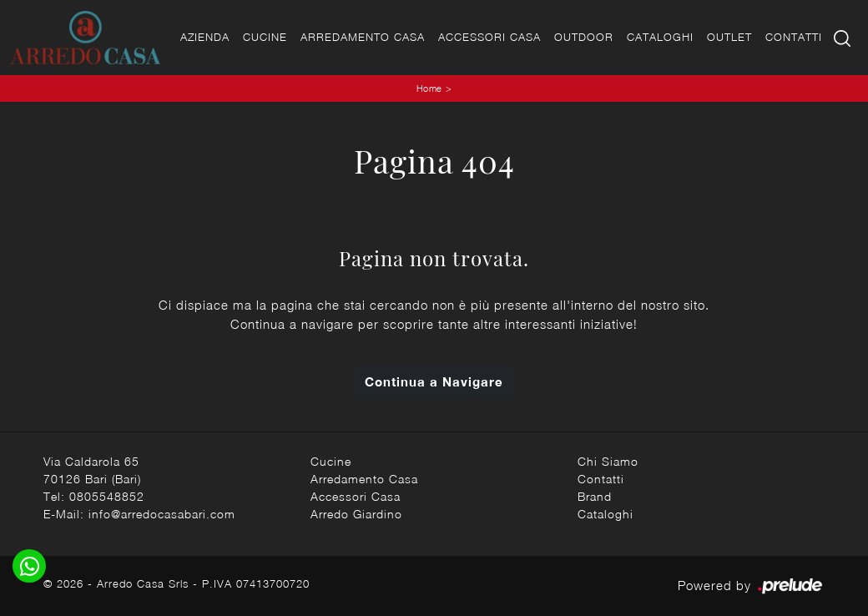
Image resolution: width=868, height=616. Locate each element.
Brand (595, 496)
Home (429, 88)
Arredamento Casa (363, 37)
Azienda (205, 37)
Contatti (794, 37)
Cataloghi (660, 37)
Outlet (729, 37)
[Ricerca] (843, 37)
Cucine (265, 37)
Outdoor (584, 37)
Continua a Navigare (434, 381)
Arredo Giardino (356, 514)
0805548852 (107, 496)
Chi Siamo (608, 461)
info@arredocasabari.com (162, 514)
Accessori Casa (490, 37)
